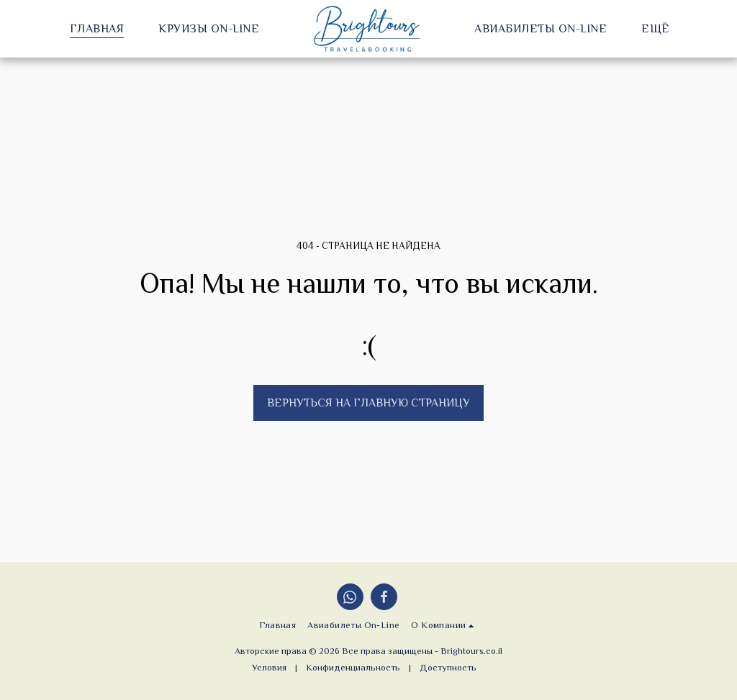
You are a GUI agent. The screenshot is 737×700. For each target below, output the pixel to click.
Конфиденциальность (353, 667)
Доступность (448, 667)
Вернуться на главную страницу (368, 403)
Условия (269, 667)
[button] (444, 626)
